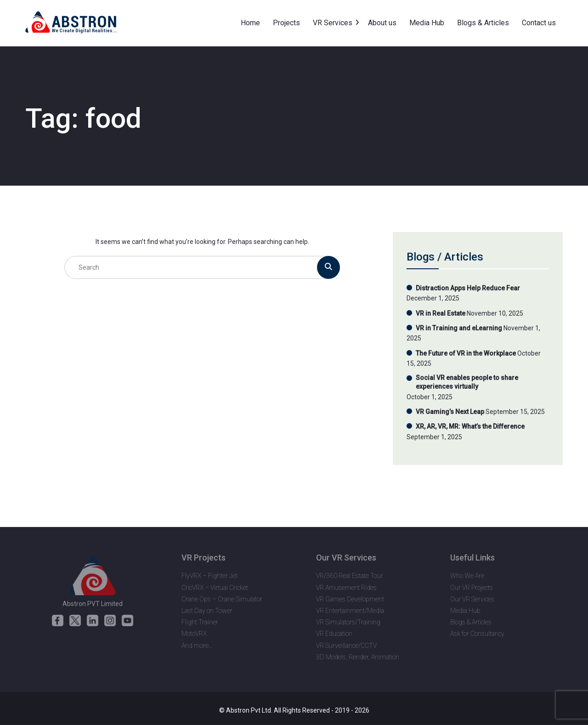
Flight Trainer (200, 622)
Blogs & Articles (471, 622)
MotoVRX (194, 634)
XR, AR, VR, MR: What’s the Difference (470, 426)
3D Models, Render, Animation (358, 657)
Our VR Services (472, 599)
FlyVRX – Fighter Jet (209, 576)
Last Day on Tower (207, 611)
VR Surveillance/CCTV (346, 646)
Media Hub (465, 611)
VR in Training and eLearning (459, 328)
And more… (197, 646)
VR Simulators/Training (348, 622)
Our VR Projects (472, 588)
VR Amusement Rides (346, 588)
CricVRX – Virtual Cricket (215, 588)
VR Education (334, 634)
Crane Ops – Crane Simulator (222, 599)
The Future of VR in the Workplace (466, 353)
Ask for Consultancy (477, 634)
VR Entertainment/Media (350, 611)
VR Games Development (350, 599)
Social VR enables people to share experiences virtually (467, 382)
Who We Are (467, 576)
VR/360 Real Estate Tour (350, 576)
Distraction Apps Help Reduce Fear (468, 288)
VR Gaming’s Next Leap (450, 412)
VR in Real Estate (441, 313)
